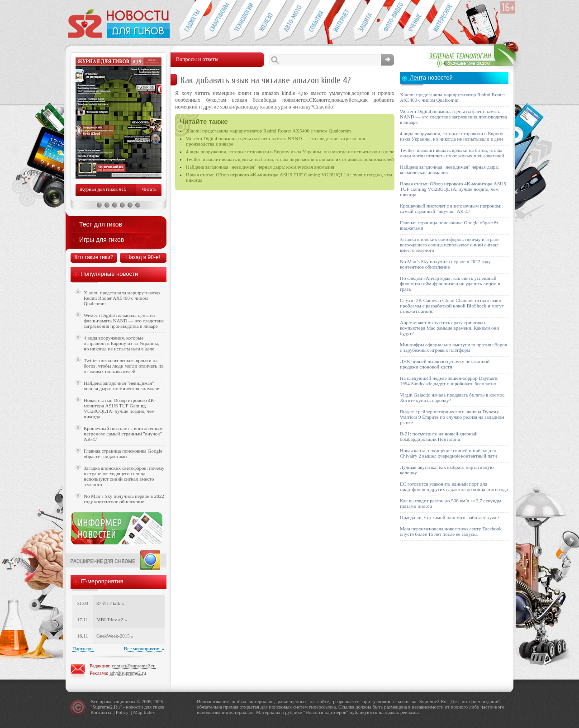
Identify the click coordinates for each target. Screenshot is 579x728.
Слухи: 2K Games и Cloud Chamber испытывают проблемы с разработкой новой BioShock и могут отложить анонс (452, 306)
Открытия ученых (415, 21)
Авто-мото (291, 21)
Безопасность (366, 21)
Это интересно (445, 21)
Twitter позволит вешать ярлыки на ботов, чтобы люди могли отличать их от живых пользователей (290, 159)
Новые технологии (241, 21)
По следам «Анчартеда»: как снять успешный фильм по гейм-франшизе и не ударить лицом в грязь (450, 284)
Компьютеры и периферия (266, 21)
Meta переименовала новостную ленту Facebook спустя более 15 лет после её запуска (451, 531)
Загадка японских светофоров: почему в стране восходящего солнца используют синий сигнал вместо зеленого (124, 476)
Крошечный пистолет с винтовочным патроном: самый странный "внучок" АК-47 (123, 434)
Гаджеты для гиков (191, 21)
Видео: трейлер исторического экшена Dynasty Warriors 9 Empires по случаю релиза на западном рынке (452, 417)
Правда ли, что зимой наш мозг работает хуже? (450, 517)
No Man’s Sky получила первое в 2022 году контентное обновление (124, 499)
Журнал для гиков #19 (103, 189)
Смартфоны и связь (216, 21)
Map (138, 712)
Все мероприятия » (144, 648)
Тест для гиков (101, 224)
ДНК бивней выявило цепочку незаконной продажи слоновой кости (445, 364)
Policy (122, 712)
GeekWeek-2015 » (115, 636)
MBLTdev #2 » (112, 619)
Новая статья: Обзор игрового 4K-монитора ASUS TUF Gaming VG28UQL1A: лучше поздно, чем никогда (120, 408)
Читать (149, 189)
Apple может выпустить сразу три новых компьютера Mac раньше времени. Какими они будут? (449, 328)
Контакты (101, 712)
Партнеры (83, 648)
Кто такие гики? (94, 257)
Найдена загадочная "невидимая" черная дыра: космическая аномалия (260, 167)
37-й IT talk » (110, 603)
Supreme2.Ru (106, 707)
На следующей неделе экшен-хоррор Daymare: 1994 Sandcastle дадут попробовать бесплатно (449, 381)
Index (149, 712)
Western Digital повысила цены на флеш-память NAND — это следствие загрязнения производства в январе (124, 321)
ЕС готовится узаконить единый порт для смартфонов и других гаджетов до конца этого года (454, 487)
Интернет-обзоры (341, 21)
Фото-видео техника (391, 21)
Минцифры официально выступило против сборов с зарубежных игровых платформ (453, 347)
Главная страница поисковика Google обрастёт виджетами (123, 454)
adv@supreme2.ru (128, 673)
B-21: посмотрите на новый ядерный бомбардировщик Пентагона (439, 436)
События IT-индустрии (316, 21)
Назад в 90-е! (143, 257)
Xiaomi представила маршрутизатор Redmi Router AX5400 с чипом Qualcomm (268, 131)
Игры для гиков (102, 240)
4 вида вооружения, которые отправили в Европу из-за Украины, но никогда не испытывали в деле (290, 151)
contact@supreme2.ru (134, 666)
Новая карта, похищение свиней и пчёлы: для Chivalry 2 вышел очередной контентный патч (448, 453)
